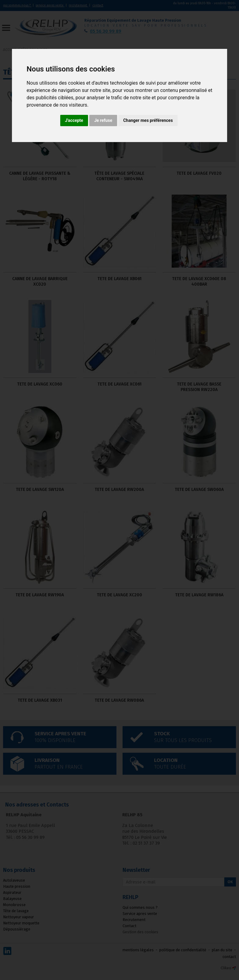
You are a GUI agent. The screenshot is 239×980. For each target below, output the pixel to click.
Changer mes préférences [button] (148, 120)
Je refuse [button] (103, 120)
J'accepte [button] (74, 120)
